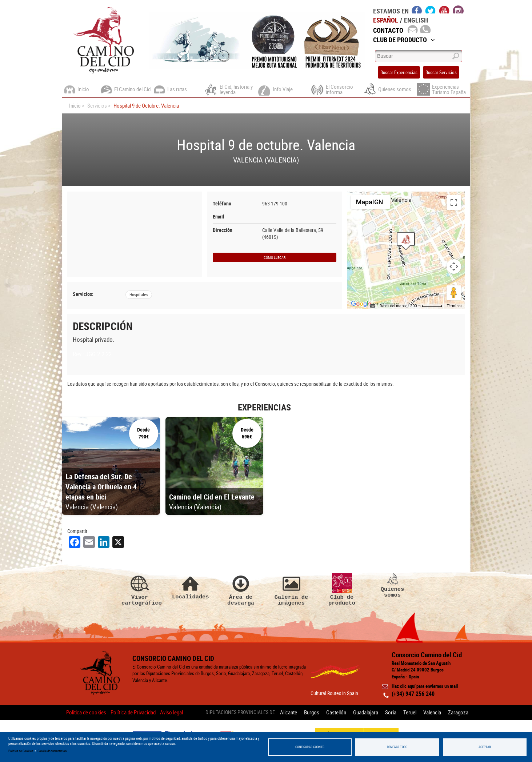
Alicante (289, 712)
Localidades (190, 587)
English (416, 20)
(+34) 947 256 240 (413, 694)
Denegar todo (397, 747)
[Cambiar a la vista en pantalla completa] (454, 202)
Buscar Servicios (441, 72)
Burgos (312, 712)
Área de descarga (241, 590)
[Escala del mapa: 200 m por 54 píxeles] (426, 306)
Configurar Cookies (310, 747)
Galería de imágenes (291, 590)
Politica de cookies (86, 712)
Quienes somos (392, 586)
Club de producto (342, 590)
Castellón (336, 712)
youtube (444, 9)
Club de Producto (404, 40)
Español (386, 20)
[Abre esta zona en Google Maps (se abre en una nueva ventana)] (361, 304)
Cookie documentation (52, 751)
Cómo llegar (275, 257)
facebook (417, 9)
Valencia (432, 712)
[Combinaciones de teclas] (373, 306)
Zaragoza (458, 712)
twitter (431, 9)
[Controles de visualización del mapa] (454, 266)
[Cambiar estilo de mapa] (371, 202)
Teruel (410, 712)
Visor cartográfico (140, 590)
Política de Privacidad (133, 712)
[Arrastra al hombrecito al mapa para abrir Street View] (454, 293)
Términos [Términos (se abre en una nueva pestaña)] (455, 306)
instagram (458, 9)
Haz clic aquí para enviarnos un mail (425, 686)
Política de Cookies (21, 751)
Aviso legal (171, 712)
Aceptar (485, 747)
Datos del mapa (393, 306)
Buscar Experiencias (399, 72)
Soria (391, 712)
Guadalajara (366, 712)
